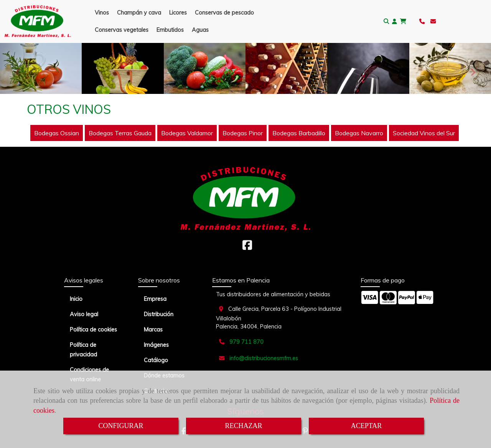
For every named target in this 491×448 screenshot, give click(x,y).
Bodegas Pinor (243, 133)
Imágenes (156, 345)
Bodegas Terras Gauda (120, 133)
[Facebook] (247, 247)
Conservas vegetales (122, 30)
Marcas (153, 330)
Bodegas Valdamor (187, 133)
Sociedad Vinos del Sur (424, 133)
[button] (395, 22)
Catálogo (156, 360)
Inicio (76, 299)
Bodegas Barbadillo (299, 133)
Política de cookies (93, 330)
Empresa (155, 299)
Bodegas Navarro (359, 133)
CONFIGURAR (121, 426)
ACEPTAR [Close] (367, 426)
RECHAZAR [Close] (243, 426)
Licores (178, 13)
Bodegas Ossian (57, 133)
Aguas (200, 30)
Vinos (102, 13)
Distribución (159, 314)
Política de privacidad (83, 350)
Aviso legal (84, 314)
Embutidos (170, 30)
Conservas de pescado (224, 13)
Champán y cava (139, 13)
